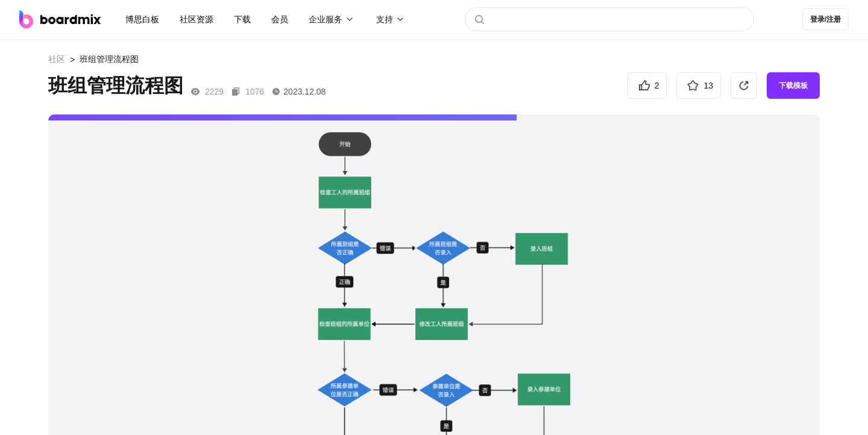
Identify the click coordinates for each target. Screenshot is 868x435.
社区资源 (197, 19)
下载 (242, 19)
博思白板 (142, 19)
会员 (280, 19)
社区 (57, 59)
